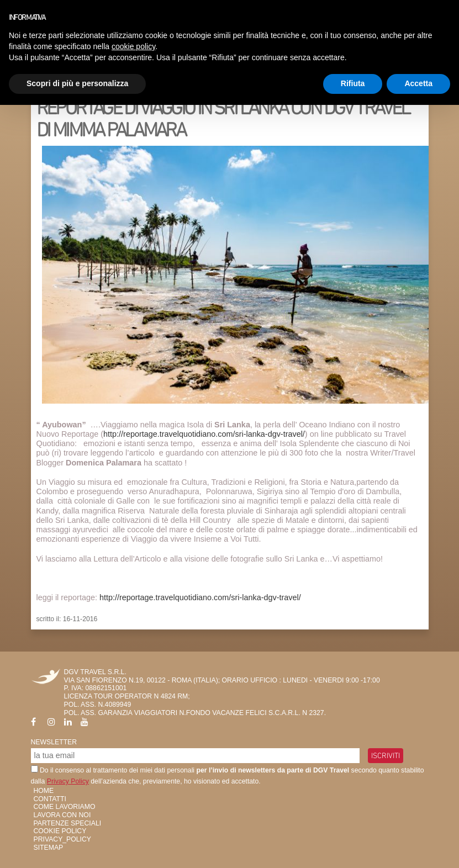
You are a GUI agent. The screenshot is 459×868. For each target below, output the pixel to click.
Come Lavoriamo (65, 807)
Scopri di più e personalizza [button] (77, 83)
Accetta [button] (418, 83)
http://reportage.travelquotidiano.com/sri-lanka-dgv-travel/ (204, 434)
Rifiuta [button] (353, 83)
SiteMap (49, 848)
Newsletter (54, 742)
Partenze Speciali (68, 823)
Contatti (50, 799)
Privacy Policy (68, 781)
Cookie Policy (60, 831)
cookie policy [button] (133, 46)
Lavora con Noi (62, 815)
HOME (44, 791)
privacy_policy (62, 839)
